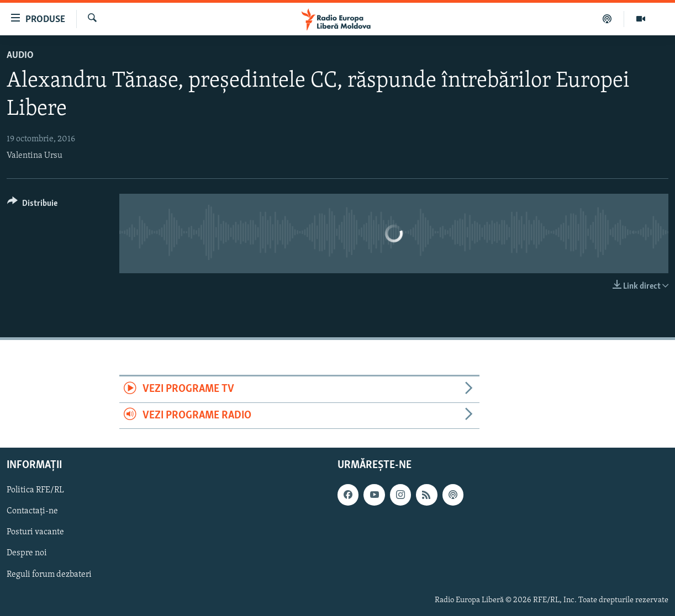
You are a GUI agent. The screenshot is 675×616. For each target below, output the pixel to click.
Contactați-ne (32, 512)
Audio (20, 55)
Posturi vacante (35, 533)
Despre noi (27, 554)
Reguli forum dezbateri (49, 575)
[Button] (32, 205)
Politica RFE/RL (35, 490)
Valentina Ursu (35, 156)
